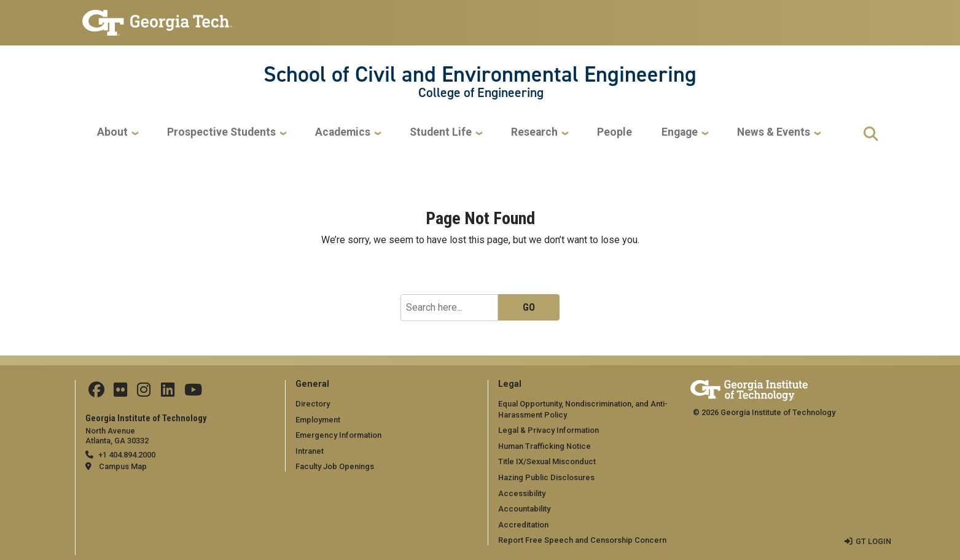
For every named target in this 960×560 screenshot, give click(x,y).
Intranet (310, 451)
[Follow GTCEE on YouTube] (191, 393)
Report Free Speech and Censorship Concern (582, 540)
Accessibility (522, 493)
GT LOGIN (873, 541)
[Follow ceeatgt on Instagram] (143, 393)
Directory (313, 404)
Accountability (524, 509)
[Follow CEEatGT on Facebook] (96, 393)
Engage (680, 132)
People (615, 132)
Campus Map (123, 466)
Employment (318, 419)
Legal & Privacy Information (548, 430)
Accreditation (523, 525)
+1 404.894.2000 (127, 455)
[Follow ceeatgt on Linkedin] (166, 393)
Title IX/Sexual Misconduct (547, 461)
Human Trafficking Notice (544, 446)
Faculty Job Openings (335, 466)
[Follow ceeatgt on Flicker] (120, 393)
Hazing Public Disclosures (546, 477)
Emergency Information (338, 435)
